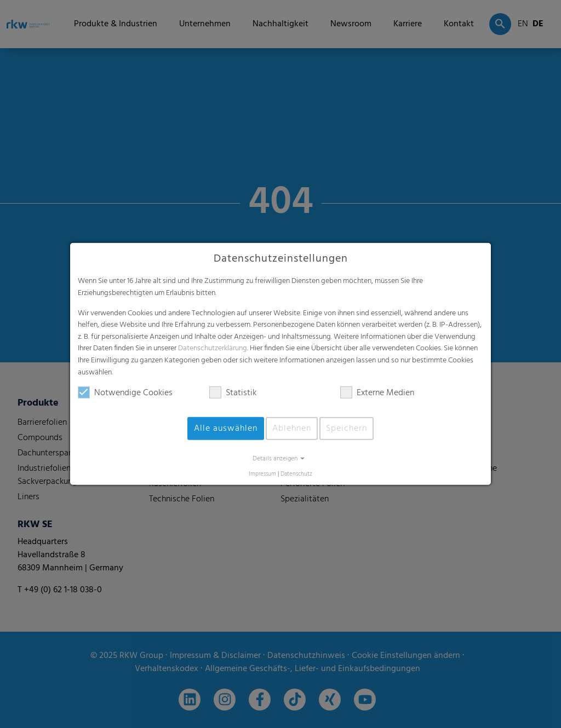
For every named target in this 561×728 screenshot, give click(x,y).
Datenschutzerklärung (213, 348)
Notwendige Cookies (125, 393)
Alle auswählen (226, 429)
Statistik (233, 393)
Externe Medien (377, 393)
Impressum (262, 474)
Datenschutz (296, 474)
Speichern (347, 429)
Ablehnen (292, 429)
